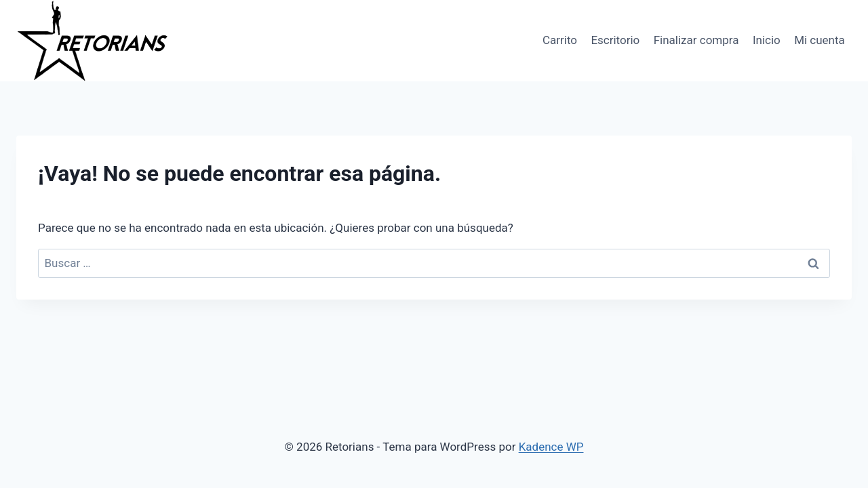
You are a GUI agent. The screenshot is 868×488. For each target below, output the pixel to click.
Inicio (767, 40)
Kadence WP (551, 447)
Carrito (560, 40)
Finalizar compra (696, 40)
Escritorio (615, 40)
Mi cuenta (820, 40)
